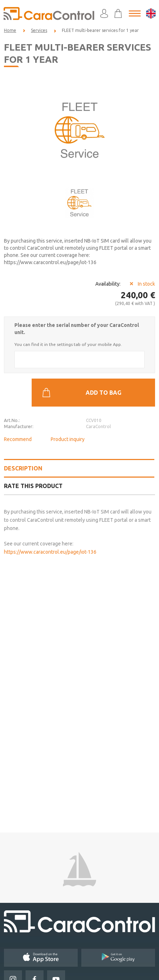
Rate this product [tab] (33, 486)
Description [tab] (23, 468)
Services (39, 30)
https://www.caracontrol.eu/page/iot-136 (50, 552)
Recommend (18, 439)
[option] (79, 130)
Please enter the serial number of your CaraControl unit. (77, 329)
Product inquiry (68, 439)
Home (10, 30)
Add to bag (81, 393)
